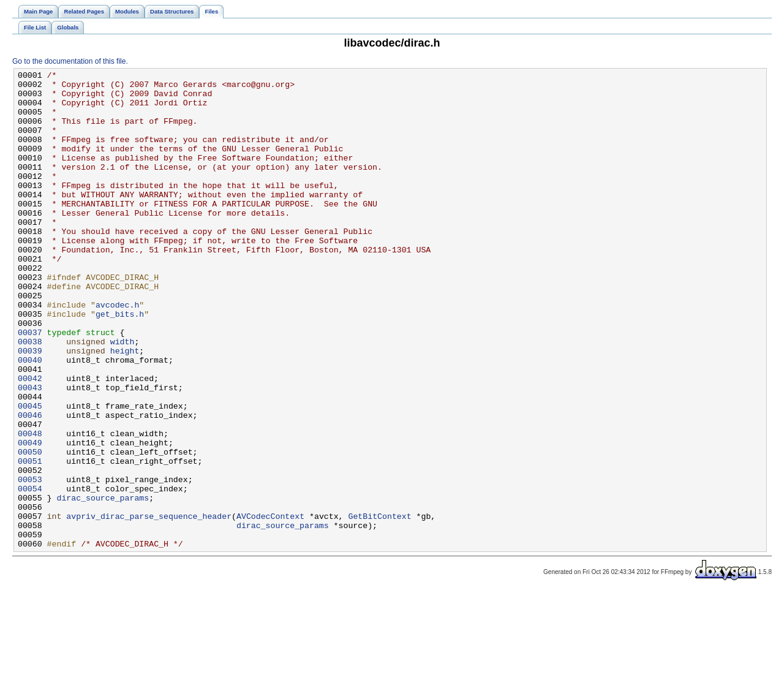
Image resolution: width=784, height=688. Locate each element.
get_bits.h (120, 363)
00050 (30, 529)
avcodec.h (117, 352)
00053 (30, 562)
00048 (30, 507)
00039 (30, 407)
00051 (30, 540)
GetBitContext (379, 606)
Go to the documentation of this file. (70, 61)
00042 (30, 440)
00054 (30, 573)
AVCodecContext (270, 606)
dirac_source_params (103, 584)
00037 (30, 385)
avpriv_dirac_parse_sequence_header (149, 606)
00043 (30, 452)
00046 (30, 485)
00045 (30, 474)
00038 (30, 396)
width (123, 396)
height (125, 407)
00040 (30, 418)
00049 (30, 518)
